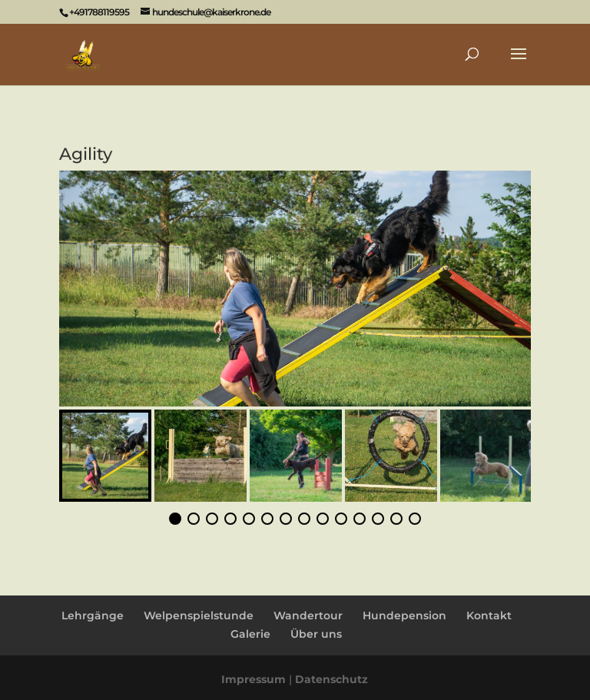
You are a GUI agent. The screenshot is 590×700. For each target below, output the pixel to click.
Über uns (316, 634)
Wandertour (308, 615)
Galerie (250, 634)
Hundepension (404, 615)
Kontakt (489, 615)
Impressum (254, 679)
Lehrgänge (93, 615)
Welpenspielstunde (199, 615)
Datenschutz (331, 679)
